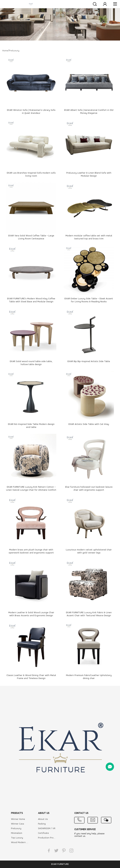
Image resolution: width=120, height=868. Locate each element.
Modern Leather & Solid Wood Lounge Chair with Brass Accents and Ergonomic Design (31, 614)
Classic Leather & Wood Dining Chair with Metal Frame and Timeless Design (31, 677)
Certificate (43, 833)
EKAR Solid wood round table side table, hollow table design (31, 363)
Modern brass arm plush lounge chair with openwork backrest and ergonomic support (31, 551)
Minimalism (17, 833)
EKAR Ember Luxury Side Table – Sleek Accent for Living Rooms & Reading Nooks (89, 300)
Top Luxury (17, 838)
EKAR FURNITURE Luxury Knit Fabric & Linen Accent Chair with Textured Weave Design (89, 614)
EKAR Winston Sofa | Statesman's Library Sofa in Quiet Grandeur (31, 112)
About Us (43, 819)
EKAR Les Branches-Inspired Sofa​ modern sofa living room (31, 174)
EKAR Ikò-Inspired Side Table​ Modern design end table (31, 426)
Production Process (47, 838)
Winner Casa (17, 824)
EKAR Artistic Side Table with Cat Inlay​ (89, 424)
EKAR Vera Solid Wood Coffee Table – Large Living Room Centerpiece (31, 237)
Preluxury (14, 51)
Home (5, 51)
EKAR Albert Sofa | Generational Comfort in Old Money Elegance (89, 112)
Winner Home (18, 819)
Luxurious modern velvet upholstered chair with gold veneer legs (89, 551)
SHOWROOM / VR (47, 829)
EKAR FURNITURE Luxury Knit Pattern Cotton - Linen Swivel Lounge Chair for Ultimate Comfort (31, 489)
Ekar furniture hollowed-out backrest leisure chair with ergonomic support (89, 489)
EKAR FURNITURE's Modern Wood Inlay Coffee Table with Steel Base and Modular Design (31, 300)
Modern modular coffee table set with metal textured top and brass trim (89, 237)
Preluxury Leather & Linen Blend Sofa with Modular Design (89, 174)
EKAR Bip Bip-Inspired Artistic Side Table (89, 362)
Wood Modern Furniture (20, 843)
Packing (42, 824)
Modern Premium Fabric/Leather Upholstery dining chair (89, 677)
